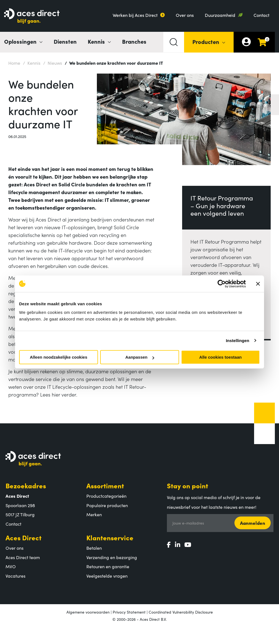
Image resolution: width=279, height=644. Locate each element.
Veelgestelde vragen (107, 576)
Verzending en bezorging (112, 557)
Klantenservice (110, 537)
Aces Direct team (23, 557)
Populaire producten (107, 505)
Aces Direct (24, 537)
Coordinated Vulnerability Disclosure (181, 612)
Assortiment (105, 485)
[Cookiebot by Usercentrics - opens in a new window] (222, 284)
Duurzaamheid (220, 15)
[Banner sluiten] (258, 284)
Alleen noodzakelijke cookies (59, 357)
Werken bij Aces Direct (135, 15)
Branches (134, 41)
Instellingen (238, 341)
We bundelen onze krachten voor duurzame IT (114, 63)
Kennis (32, 63)
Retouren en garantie (108, 566)
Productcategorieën (106, 496)
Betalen (94, 548)
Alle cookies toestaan (220, 357)
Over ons (185, 15)
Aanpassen (140, 357)
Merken (94, 514)
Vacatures (15, 576)
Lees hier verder (58, 394)
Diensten (65, 41)
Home (14, 63)
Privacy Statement (129, 612)
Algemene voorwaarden (88, 612)
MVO (11, 566)
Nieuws (53, 63)
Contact (261, 15)
